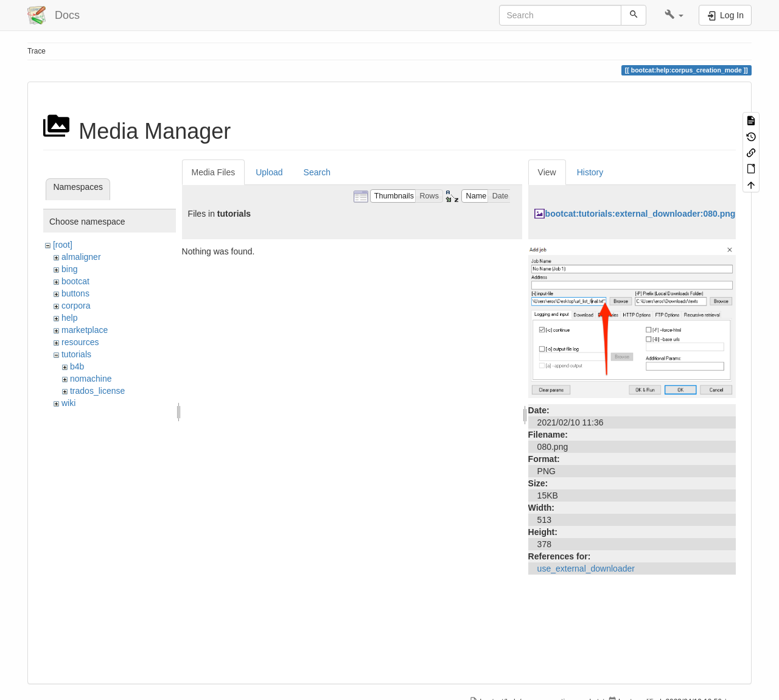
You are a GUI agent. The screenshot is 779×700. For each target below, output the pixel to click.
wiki (68, 403)
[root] (63, 245)
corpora (76, 306)
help (69, 318)
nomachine (91, 379)
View (547, 172)
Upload (269, 172)
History (590, 172)
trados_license (97, 391)
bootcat (75, 281)
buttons (75, 293)
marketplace (85, 330)
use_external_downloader (586, 569)
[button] (674, 15)
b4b (77, 366)
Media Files (214, 172)
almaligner (81, 257)
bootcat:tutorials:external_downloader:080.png (641, 214)
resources (80, 342)
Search (317, 172)
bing (69, 269)
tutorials (76, 354)
